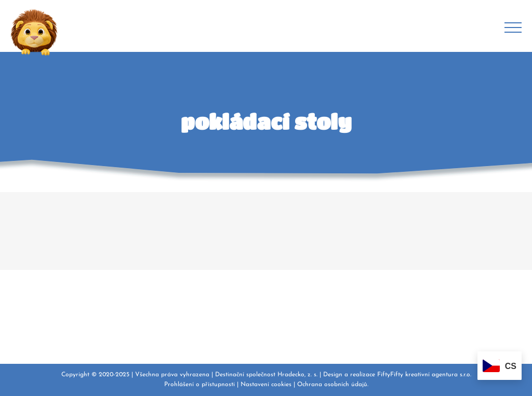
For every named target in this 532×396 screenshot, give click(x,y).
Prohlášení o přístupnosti (199, 385)
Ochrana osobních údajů (332, 385)
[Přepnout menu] (513, 28)
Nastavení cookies (266, 385)
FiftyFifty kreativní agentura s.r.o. (424, 375)
